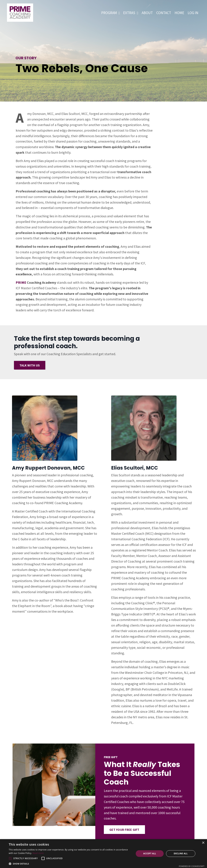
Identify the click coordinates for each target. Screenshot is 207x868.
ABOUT (147, 13)
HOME (179, 13)
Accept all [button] (150, 853)
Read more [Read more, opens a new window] (38, 853)
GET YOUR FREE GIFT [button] (125, 832)
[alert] (103, 854)
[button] (10, 858)
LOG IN (193, 13)
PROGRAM (111, 13)
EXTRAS (131, 13)
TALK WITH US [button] (30, 367)
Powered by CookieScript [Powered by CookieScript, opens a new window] (192, 866)
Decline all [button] (181, 853)
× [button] (203, 843)
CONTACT (164, 13)
